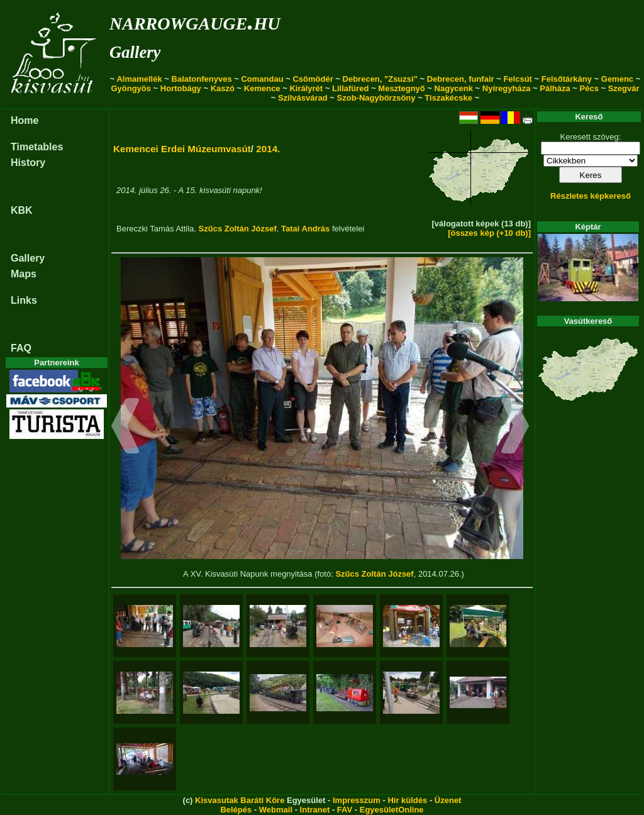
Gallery (135, 52)
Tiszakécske (448, 98)
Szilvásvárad (303, 98)
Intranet (315, 810)
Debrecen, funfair (461, 79)
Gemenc (617, 79)
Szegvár (624, 88)
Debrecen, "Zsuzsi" (380, 79)
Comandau (262, 79)
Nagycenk (454, 88)
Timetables (37, 147)
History (28, 163)
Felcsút (518, 79)
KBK (22, 210)
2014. (268, 149)
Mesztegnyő (401, 88)
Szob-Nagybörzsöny (376, 98)
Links (24, 300)
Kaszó (223, 88)
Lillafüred (351, 88)
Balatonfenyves (202, 79)
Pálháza (555, 88)
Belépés (236, 810)
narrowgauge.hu (195, 21)
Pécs (589, 88)
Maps (24, 274)
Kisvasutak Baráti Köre (240, 800)
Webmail (276, 810)
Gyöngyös (131, 88)
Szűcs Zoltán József (238, 229)
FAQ (21, 348)
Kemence (262, 88)
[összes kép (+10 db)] (489, 233)
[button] (125, 428)
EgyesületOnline (392, 810)
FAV (345, 810)
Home (25, 120)
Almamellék (139, 79)
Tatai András (305, 229)
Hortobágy (181, 88)
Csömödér (313, 79)
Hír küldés (407, 800)
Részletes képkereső (591, 196)
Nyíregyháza (507, 88)
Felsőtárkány (567, 79)
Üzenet (448, 800)
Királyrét (306, 88)
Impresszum (357, 800)
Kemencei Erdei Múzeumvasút (182, 149)
